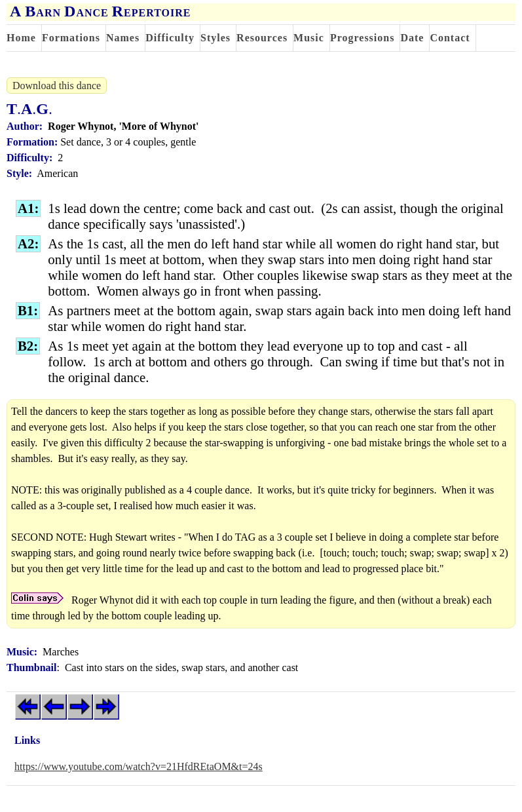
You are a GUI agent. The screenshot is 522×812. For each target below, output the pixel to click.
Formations (71, 38)
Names (123, 38)
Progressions (363, 38)
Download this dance (57, 86)
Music (309, 38)
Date (412, 38)
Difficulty (170, 38)
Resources (262, 38)
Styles (215, 38)
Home (21, 38)
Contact (450, 38)
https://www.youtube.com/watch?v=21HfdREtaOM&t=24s (139, 766)
